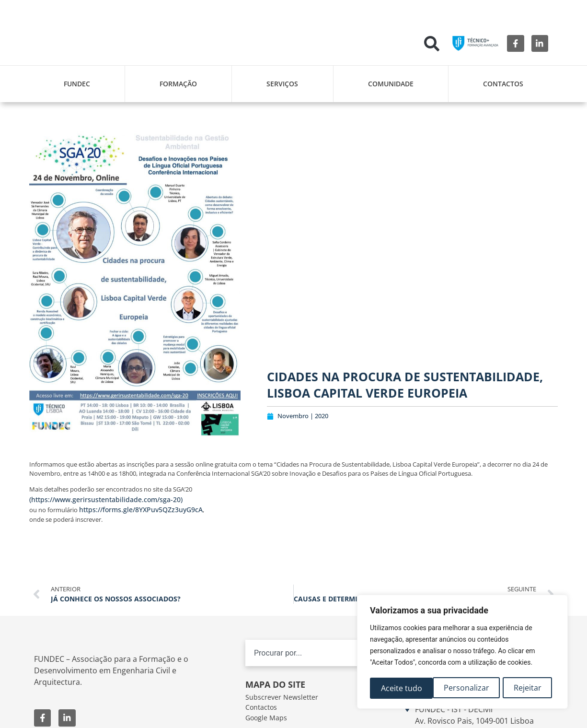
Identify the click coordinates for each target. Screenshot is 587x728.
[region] (462, 653)
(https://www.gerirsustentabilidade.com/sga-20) (106, 499)
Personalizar (403, 688)
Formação (178, 84)
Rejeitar (465, 688)
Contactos (503, 84)
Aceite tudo (524, 688)
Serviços (282, 84)
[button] (432, 44)
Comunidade (391, 84)
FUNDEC (77, 84)
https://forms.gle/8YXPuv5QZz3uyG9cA (141, 510)
